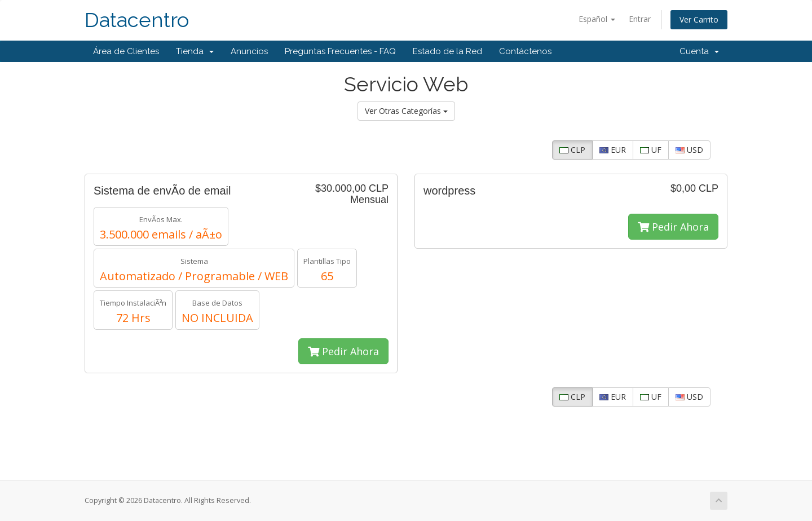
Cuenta (699, 51)
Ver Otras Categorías (406, 111)
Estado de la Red (447, 51)
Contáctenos (525, 51)
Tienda (195, 51)
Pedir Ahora (343, 351)
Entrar (640, 19)
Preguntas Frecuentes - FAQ (340, 51)
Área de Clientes (126, 51)
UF (651, 150)
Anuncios (249, 51)
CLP (572, 150)
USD (689, 150)
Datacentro (137, 20)
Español (597, 19)
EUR (613, 150)
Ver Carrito (699, 19)
